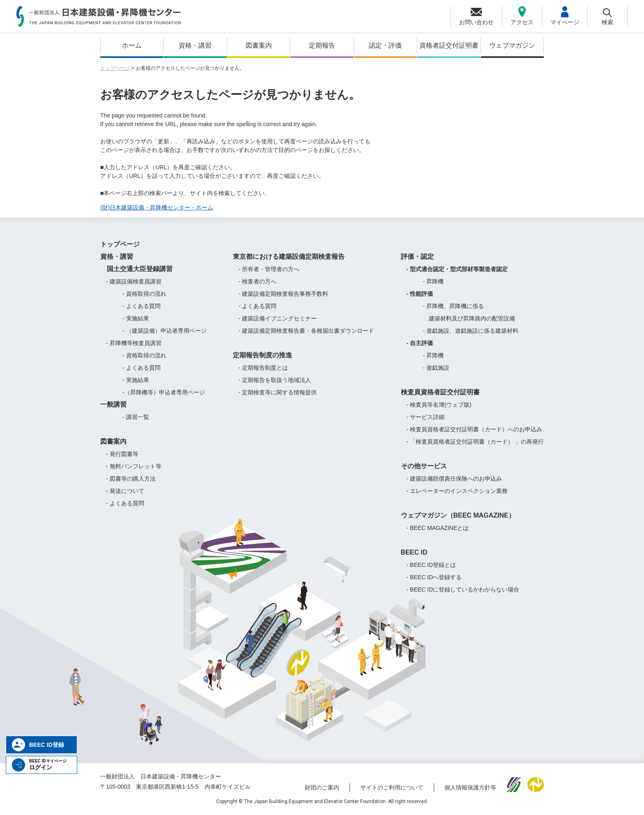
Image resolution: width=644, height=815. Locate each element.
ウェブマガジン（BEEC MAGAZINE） (458, 515)
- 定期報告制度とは (263, 368)
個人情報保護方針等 (470, 787)
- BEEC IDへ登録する (434, 577)
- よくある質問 (141, 306)
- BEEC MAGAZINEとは (438, 528)
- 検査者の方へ (258, 281)
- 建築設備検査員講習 (134, 281)
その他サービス (424, 466)
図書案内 (259, 45)
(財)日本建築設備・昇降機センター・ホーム (157, 207)
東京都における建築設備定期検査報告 (289, 257)
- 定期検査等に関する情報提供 (278, 392)
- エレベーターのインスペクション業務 (457, 491)
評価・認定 (417, 257)
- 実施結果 (136, 318)
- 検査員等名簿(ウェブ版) (439, 405)
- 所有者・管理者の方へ (269, 269)
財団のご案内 (322, 787)
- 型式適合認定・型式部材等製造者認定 (457, 269)
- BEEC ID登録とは (431, 565)
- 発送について (125, 491)
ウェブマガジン (512, 45)
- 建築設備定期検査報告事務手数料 (284, 294)
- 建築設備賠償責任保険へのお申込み (454, 479)
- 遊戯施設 (436, 368)
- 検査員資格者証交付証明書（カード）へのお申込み (475, 429)
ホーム (132, 45)
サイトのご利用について (392, 787)
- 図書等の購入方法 (131, 479)
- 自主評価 (420, 343)
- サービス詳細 (426, 417)
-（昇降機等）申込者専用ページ (164, 392)
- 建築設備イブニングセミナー (278, 318)
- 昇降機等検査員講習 (134, 343)
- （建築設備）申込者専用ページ (164, 331)
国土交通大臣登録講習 (136, 269)
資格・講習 (195, 45)
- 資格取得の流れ (144, 294)
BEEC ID (414, 552)
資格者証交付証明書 (449, 45)
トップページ (115, 68)
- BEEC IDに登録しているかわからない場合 (463, 589)
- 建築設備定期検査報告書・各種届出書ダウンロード (307, 331)
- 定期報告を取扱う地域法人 (275, 380)
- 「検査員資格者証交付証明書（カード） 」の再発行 (475, 442)
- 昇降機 (434, 281)
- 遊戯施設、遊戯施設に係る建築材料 (471, 331)
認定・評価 (385, 45)
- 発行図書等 (122, 454)
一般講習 (113, 404)
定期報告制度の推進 (262, 355)
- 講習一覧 (136, 417)
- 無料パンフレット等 (134, 466)
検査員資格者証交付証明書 (440, 392)
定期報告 (322, 45)
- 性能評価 (420, 294)
